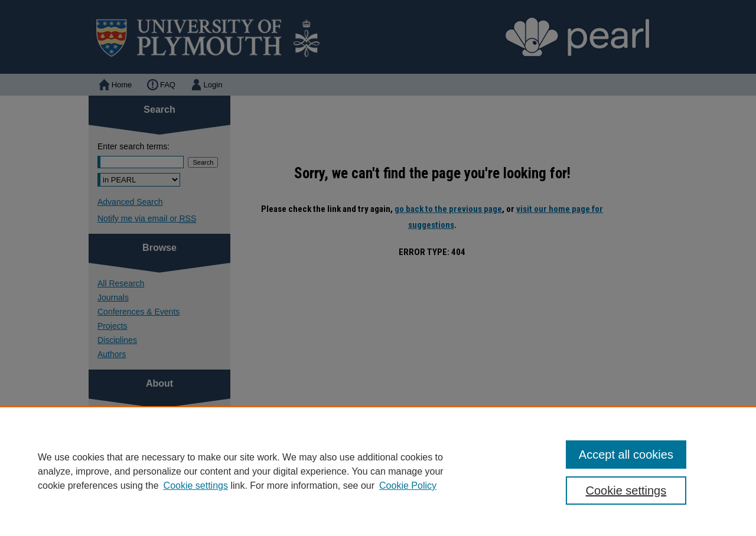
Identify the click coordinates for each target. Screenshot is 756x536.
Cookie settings (196, 486)
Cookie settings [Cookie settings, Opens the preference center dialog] (626, 491)
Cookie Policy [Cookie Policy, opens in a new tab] (408, 486)
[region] (378, 471)
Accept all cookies (626, 455)
